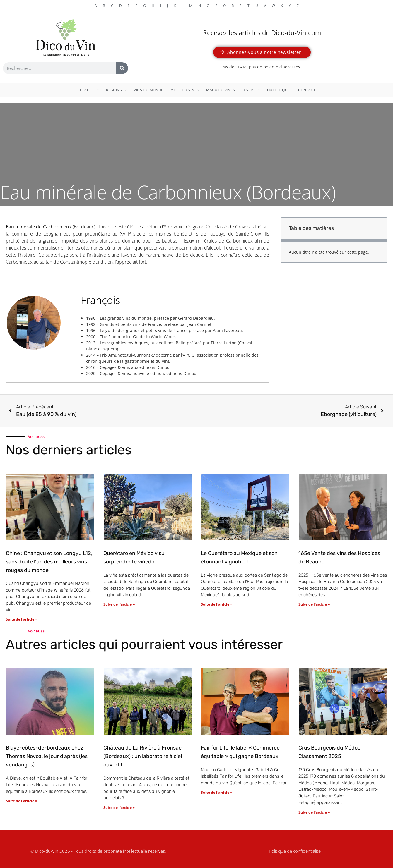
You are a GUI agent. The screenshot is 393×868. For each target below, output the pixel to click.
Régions (116, 90)
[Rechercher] (122, 68)
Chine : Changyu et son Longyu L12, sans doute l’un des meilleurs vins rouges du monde (49, 562)
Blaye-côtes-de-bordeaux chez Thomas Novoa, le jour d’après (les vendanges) (47, 756)
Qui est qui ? (279, 90)
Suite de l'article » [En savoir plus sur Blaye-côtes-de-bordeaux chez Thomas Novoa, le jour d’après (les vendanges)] (22, 801)
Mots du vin (185, 90)
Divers (251, 90)
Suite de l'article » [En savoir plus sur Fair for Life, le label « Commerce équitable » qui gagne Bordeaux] (217, 792)
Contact (307, 90)
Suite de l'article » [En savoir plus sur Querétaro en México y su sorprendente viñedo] (119, 604)
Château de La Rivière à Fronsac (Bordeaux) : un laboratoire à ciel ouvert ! (143, 756)
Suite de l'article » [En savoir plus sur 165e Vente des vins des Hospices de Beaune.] (314, 604)
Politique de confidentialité (295, 851)
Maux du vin (221, 90)
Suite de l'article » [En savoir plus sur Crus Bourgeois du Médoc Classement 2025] (314, 812)
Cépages (88, 90)
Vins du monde (148, 90)
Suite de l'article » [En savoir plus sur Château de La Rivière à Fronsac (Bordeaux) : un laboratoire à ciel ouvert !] (119, 808)
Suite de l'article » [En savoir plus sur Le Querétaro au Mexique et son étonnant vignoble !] (217, 604)
